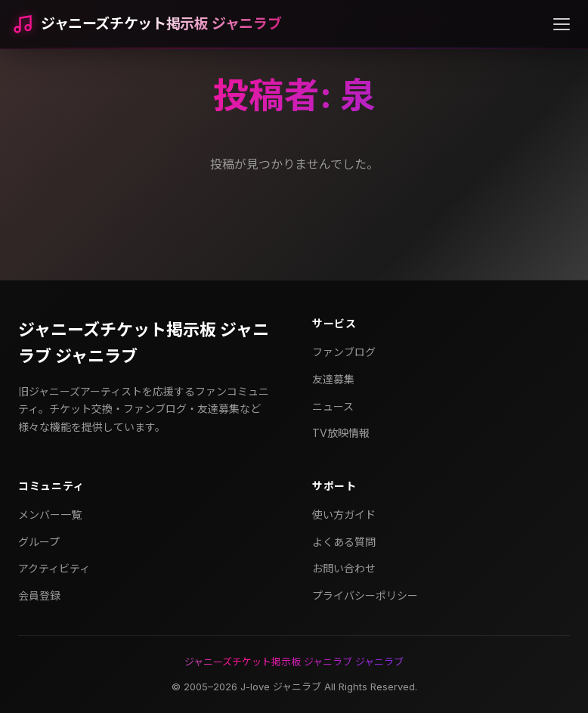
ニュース (333, 406)
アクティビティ (54, 568)
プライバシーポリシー (365, 595)
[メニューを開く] (562, 24)
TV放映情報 (341, 433)
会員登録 (39, 595)
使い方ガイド (344, 515)
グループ (39, 542)
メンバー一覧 (50, 515)
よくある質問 (344, 542)
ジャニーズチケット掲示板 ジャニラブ (161, 24)
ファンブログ (344, 352)
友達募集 (333, 379)
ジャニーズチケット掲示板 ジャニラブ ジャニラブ (144, 343)
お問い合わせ (344, 568)
